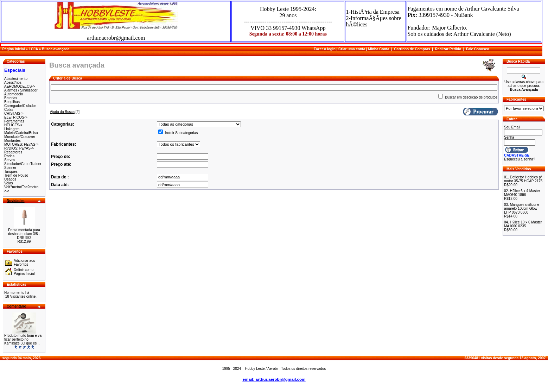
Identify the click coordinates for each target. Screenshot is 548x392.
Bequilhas (12, 102)
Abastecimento (16, 79)
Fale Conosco (478, 49)
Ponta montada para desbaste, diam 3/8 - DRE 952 (24, 234)
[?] (65, 112)
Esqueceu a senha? (520, 159)
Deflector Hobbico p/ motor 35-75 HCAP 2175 (523, 179)
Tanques (11, 172)
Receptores (13, 152)
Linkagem (12, 129)
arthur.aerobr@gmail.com (116, 38)
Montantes (12, 141)
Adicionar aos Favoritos (24, 263)
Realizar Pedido (448, 49)
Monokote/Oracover (20, 137)
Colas (9, 110)
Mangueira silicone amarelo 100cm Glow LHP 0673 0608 (522, 208)
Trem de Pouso (16, 175)
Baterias (11, 98)
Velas (8, 183)
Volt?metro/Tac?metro (21, 187)
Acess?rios (13, 83)
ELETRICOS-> (16, 117)
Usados (10, 179)
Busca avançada (56, 49)
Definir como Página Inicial (24, 272)
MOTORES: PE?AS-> (21, 144)
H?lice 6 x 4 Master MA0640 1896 (522, 193)
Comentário (17, 306)
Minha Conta (379, 49)
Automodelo (14, 94)
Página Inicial (14, 49)
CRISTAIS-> (14, 113)
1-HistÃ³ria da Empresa (372, 12)
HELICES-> (13, 125)
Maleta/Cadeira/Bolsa (21, 133)
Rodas (9, 156)
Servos (10, 160)
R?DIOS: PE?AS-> (19, 148)
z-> (7, 191)
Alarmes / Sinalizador (21, 90)
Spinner (10, 168)
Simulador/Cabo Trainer (23, 164)
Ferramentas (14, 121)
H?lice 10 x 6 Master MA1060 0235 (523, 224)
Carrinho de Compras (412, 49)
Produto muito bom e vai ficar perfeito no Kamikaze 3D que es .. (23, 339)
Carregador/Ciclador (20, 106)
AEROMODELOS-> (20, 86)
